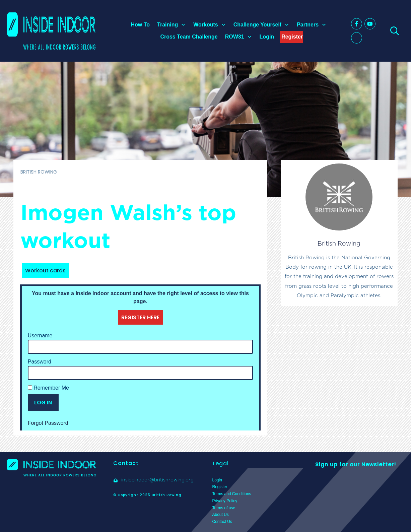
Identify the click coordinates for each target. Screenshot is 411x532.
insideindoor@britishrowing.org (157, 480)
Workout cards (45, 271)
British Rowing (339, 243)
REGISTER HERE (140, 317)
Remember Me (48, 388)
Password (40, 362)
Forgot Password (48, 423)
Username (40, 336)
